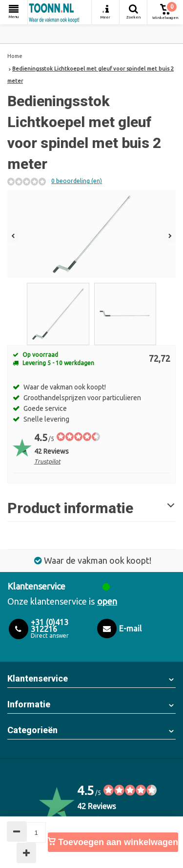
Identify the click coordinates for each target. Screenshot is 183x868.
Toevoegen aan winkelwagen (113, 842)
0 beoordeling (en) (77, 181)
